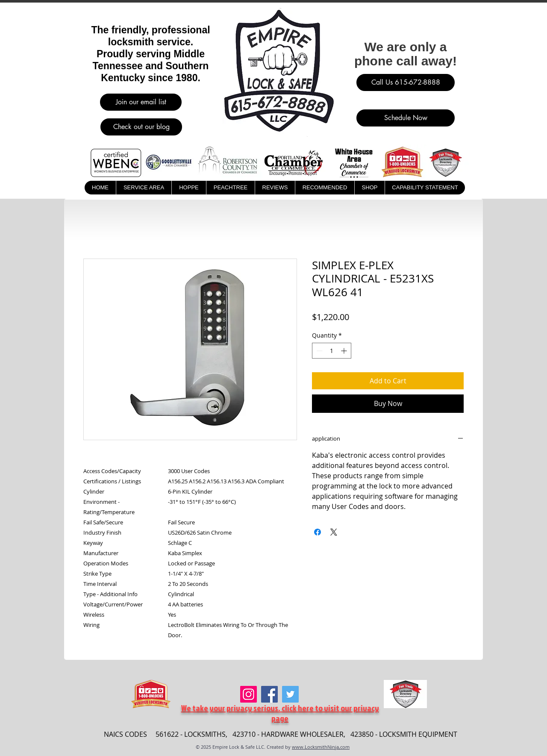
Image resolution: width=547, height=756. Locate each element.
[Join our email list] (141, 102)
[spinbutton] (332, 351)
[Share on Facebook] (318, 532)
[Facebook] (269, 694)
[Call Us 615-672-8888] (406, 82)
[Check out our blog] (141, 127)
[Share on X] (334, 532)
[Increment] (345, 351)
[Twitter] (290, 694)
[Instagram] (249, 694)
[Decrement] (319, 351)
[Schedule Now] (406, 118)
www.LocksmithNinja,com (321, 747)
